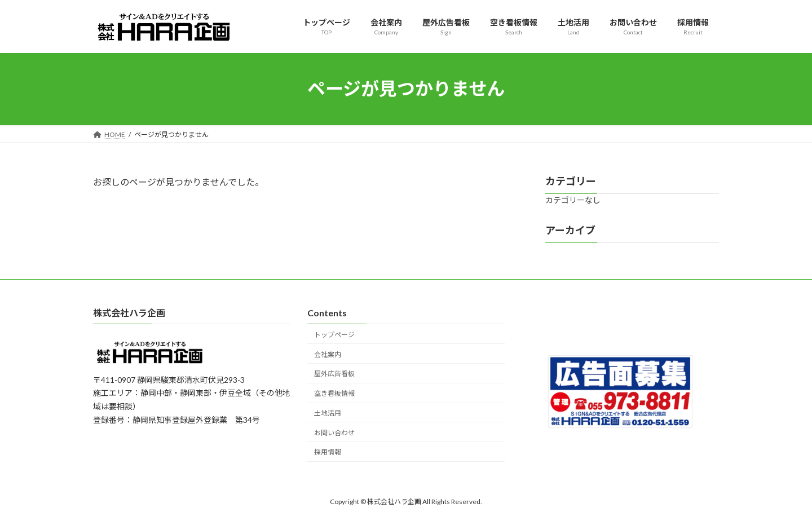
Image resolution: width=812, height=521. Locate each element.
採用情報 (328, 452)
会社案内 (328, 354)
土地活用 (328, 413)
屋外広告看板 (334, 374)
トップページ (334, 335)
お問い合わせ (334, 433)
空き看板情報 (334, 393)
